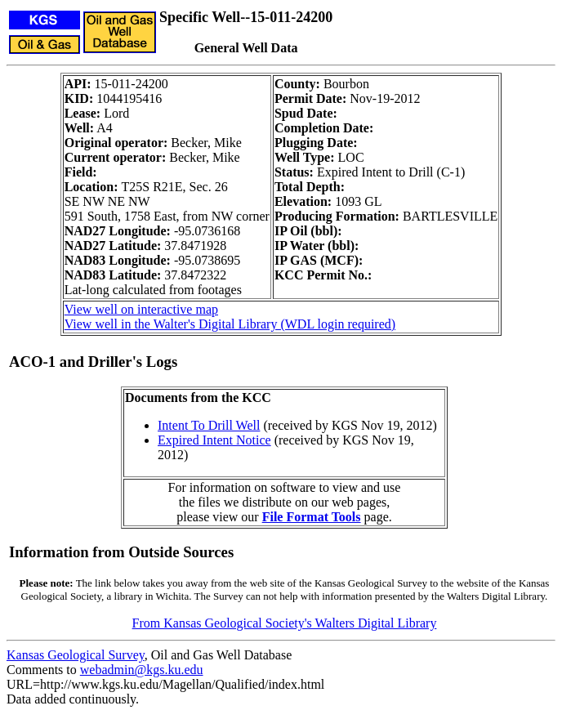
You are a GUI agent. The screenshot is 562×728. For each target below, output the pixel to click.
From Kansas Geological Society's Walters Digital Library (285, 623)
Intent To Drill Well (209, 425)
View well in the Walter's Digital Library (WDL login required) (230, 324)
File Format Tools (312, 517)
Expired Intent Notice (214, 440)
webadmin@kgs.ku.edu (142, 670)
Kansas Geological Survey (76, 655)
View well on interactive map (141, 309)
